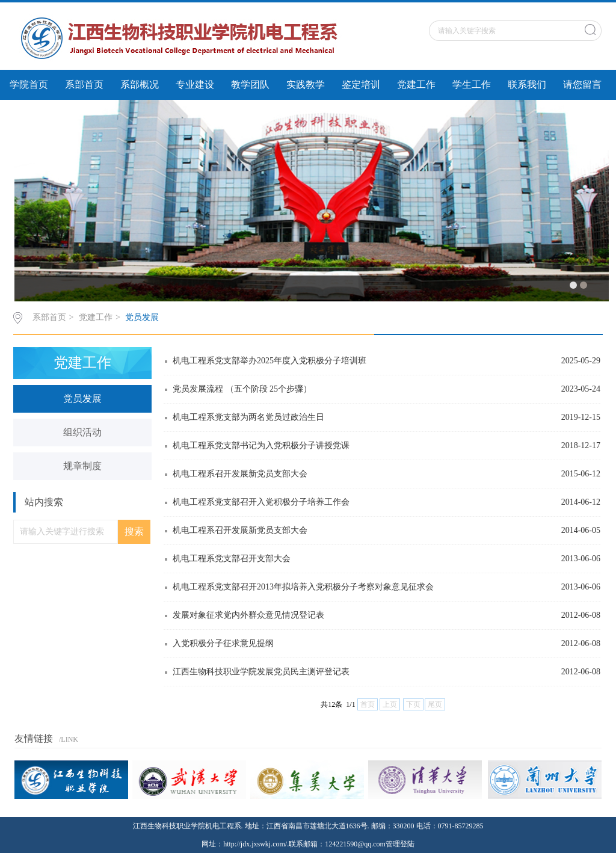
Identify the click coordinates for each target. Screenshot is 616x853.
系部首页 (84, 85)
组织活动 (82, 432)
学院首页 (29, 85)
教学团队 (250, 85)
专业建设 (195, 85)
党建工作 (416, 85)
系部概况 (140, 85)
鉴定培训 (361, 85)
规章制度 (82, 466)
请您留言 (582, 85)
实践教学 (306, 85)
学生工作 (472, 85)
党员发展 (142, 317)
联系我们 (527, 85)
